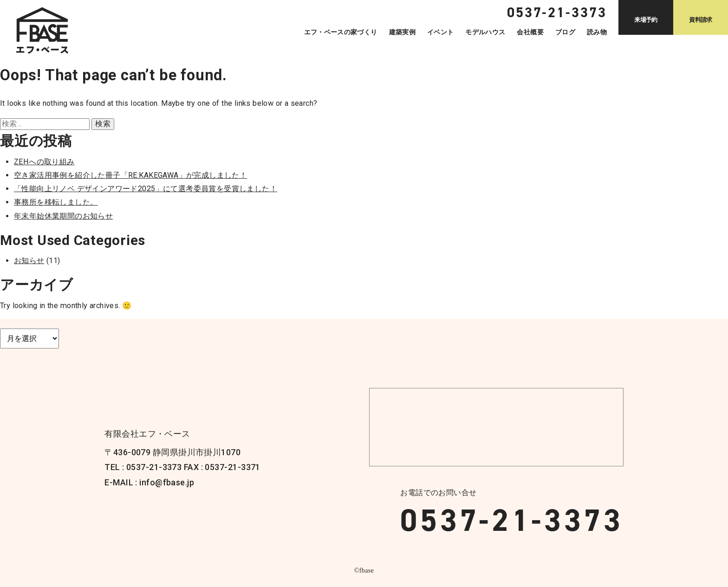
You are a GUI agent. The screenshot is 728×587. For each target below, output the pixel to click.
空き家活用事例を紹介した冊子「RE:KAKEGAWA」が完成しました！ (130, 175)
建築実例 (402, 32)
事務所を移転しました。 (56, 202)
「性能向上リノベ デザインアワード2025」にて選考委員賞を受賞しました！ (146, 189)
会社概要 (530, 32)
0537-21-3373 (512, 520)
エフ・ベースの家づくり (341, 32)
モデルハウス (485, 32)
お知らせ (29, 261)
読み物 (597, 32)
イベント (440, 32)
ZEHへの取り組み (44, 162)
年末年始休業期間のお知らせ (63, 216)
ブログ (565, 32)
